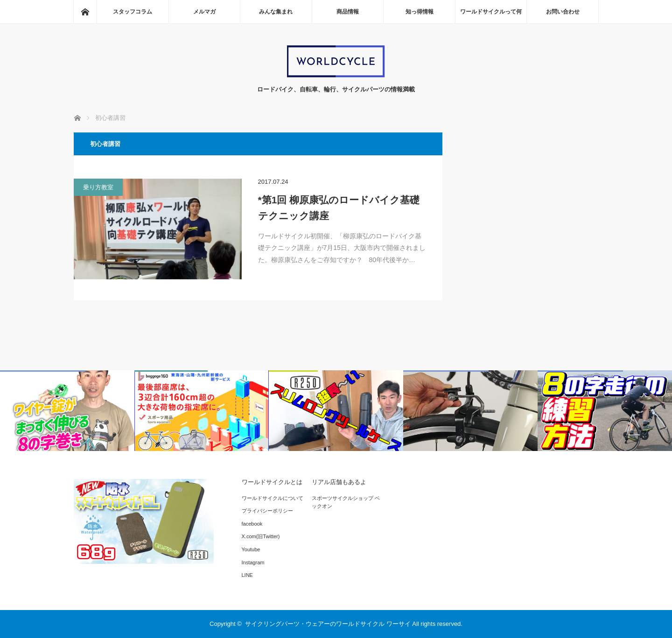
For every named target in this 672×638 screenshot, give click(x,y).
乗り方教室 (98, 187)
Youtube (251, 549)
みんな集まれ (276, 12)
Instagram (253, 562)
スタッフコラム (133, 12)
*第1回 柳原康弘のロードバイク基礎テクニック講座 (339, 208)
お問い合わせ (563, 12)
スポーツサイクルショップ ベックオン (346, 502)
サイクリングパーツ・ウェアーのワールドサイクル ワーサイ (328, 624)
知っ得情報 (420, 12)
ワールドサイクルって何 (491, 12)
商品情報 (348, 12)
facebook (252, 524)
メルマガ (204, 12)
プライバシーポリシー (267, 511)
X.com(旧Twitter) (261, 536)
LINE (247, 575)
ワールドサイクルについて (273, 498)
